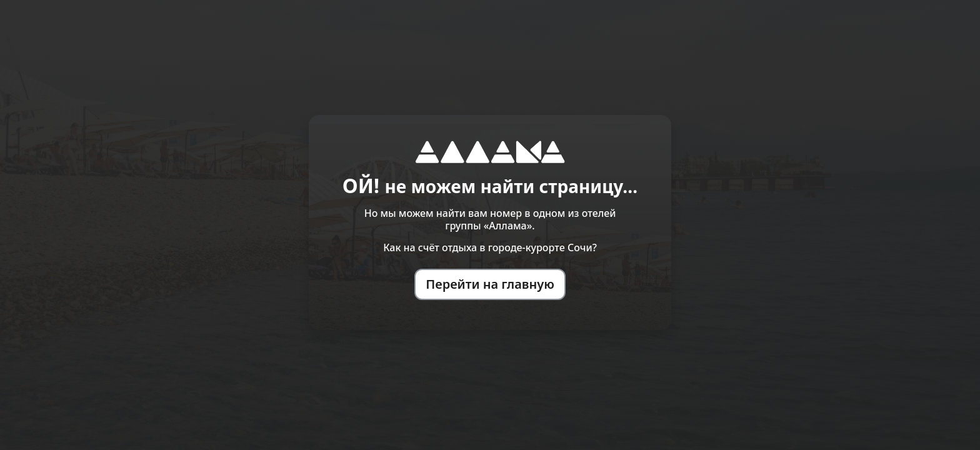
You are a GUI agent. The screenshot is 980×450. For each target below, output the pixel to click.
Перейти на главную (490, 284)
